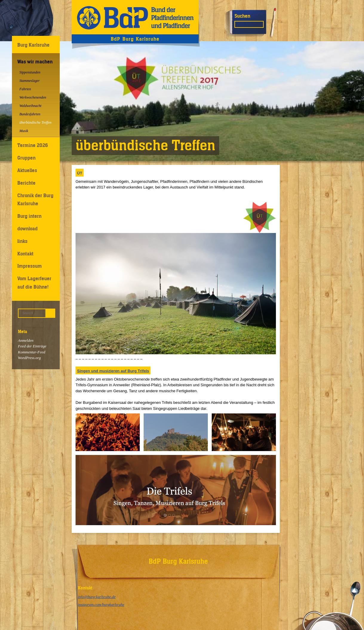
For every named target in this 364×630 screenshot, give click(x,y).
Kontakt (25, 254)
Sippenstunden (30, 72)
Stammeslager (30, 81)
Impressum (30, 266)
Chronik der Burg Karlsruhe (35, 199)
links (22, 241)
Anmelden (26, 340)
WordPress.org (29, 358)
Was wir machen (35, 62)
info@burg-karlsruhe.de (97, 597)
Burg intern (29, 216)
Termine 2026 (33, 145)
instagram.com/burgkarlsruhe (101, 604)
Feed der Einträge (32, 346)
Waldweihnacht (30, 106)
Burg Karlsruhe (33, 45)
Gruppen (26, 158)
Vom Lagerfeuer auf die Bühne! (34, 282)
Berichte (26, 183)
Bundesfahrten (30, 114)
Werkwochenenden (33, 97)
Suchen (242, 16)
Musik (24, 131)
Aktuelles (27, 170)
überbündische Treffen (35, 122)
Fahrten (25, 89)
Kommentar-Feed (32, 352)
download (27, 229)
